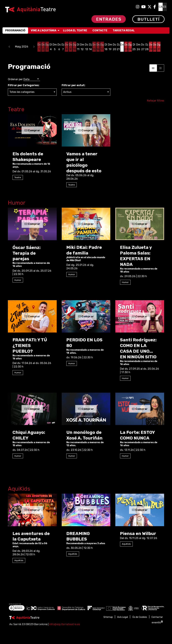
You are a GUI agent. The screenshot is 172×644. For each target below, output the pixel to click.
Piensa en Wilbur (138, 534)
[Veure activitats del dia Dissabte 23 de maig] (126, 47)
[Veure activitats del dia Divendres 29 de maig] (151, 47)
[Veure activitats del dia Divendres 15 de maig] (94, 47)
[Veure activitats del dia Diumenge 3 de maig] (47, 47)
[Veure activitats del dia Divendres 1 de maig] (39, 47)
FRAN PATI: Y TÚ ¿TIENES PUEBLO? (30, 346)
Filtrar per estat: (73, 85)
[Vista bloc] (153, 68)
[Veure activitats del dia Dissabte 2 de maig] (43, 47)
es (165, 7)
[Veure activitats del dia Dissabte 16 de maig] (98, 47)
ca (161, 7)
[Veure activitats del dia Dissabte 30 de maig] (155, 47)
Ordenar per (15, 79)
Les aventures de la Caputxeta (31, 536)
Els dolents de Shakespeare (28, 157)
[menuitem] (138, 7)
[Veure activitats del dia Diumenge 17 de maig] (102, 47)
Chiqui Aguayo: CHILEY (29, 435)
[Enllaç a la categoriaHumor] (86, 203)
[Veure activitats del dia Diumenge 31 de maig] (159, 47)
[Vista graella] (160, 68)
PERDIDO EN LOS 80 (84, 343)
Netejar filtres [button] (156, 101)
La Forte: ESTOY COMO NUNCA (137, 435)
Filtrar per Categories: (24, 85)
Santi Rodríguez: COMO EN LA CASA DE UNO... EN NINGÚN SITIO (138, 348)
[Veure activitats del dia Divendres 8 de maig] (67, 47)
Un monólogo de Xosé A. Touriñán (84, 435)
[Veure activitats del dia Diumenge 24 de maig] (130, 47)
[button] (9, 47)
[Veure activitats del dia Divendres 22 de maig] (122, 47)
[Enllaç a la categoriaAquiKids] (86, 489)
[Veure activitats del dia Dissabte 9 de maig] (70, 47)
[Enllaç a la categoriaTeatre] (86, 110)
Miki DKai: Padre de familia (84, 250)
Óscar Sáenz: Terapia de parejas (27, 253)
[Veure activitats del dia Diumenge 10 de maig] (74, 47)
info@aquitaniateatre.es (65, 624)
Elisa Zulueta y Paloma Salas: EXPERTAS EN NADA (136, 256)
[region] (86, 607)
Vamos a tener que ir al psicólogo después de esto (84, 162)
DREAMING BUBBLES (78, 536)
